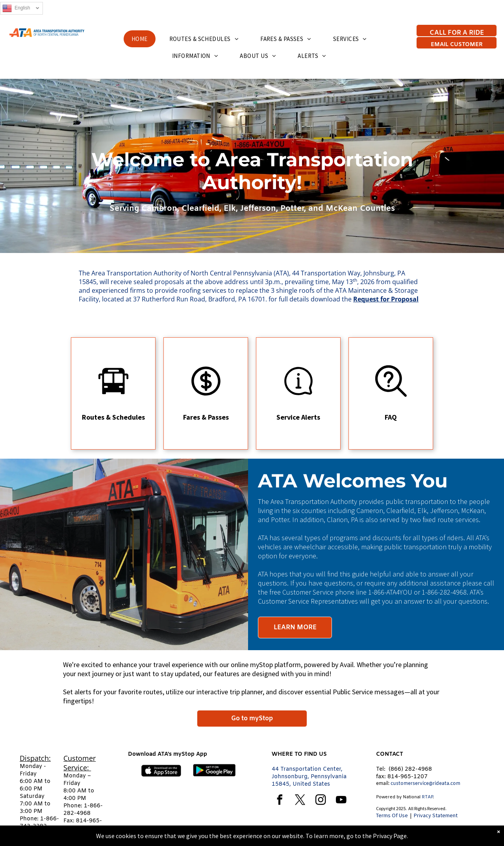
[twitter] (300, 801)
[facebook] (280, 801)
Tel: (381, 769)
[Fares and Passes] (206, 394)
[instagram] (321, 801)
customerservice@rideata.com (425, 784)
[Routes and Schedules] (113, 394)
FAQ (391, 417)
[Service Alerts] (298, 394)
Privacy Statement (436, 815)
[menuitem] (143, 39)
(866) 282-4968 (410, 769)
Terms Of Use (392, 815)
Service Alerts (298, 417)
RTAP (427, 797)
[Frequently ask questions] (391, 394)
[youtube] (341, 801)
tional (415, 797)
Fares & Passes (206, 417)
